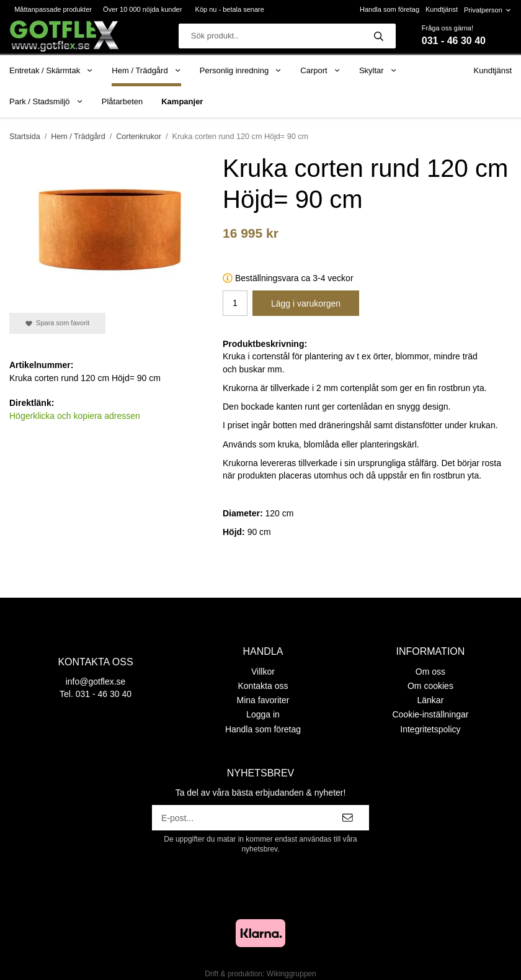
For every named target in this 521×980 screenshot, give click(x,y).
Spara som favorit (57, 323)
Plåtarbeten (122, 101)
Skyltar (378, 70)
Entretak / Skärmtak (51, 70)
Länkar (431, 700)
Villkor (263, 672)
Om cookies (430, 686)
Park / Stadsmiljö (46, 101)
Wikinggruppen (292, 974)
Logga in (263, 714)
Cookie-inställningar (430, 714)
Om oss (430, 672)
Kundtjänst (442, 9)
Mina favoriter (263, 700)
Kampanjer (182, 101)
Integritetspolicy (430, 729)
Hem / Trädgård (146, 70)
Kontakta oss (263, 686)
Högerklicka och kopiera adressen (75, 416)
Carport (320, 70)
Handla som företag (390, 9)
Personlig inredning (241, 70)
